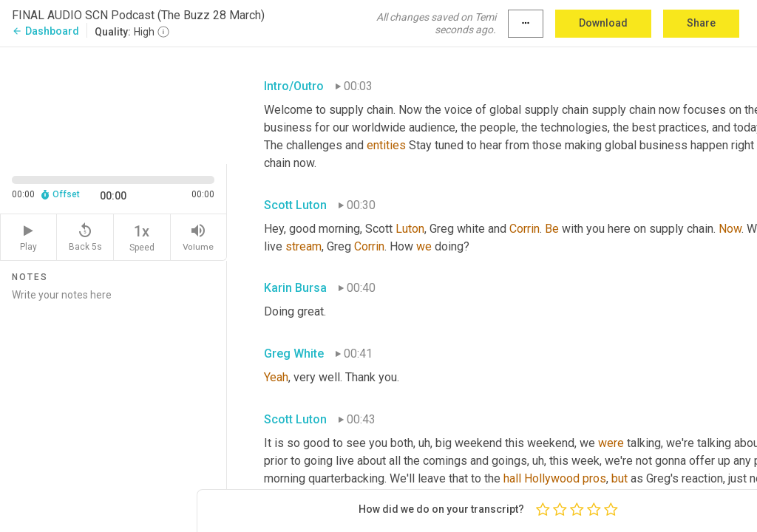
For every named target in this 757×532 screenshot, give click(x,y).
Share (701, 23)
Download (603, 23)
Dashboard (45, 31)
